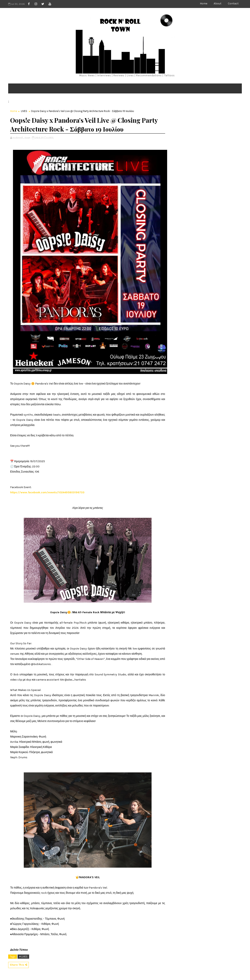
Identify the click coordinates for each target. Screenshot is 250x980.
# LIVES (23, 957)
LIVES (24, 111)
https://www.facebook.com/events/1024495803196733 (47, 492)
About (218, 3)
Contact (233, 3)
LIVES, (51, 138)
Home (204, 3)
